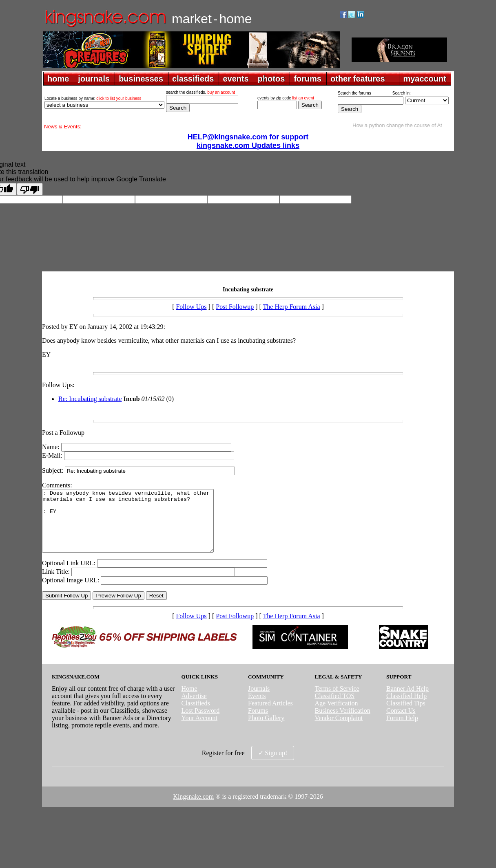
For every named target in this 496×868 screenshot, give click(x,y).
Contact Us (401, 723)
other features (358, 79)
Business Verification (343, 723)
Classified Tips (406, 715)
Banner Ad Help (407, 701)
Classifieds (195, 715)
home (58, 79)
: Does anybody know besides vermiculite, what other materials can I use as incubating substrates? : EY (138, 527)
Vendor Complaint (339, 730)
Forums (258, 723)
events (236, 79)
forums (308, 79)
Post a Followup (63, 433)
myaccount (425, 79)
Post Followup (235, 307)
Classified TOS (335, 708)
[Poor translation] (30, 189)
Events (257, 708)
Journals (259, 701)
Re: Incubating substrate (90, 399)
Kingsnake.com (193, 809)
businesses (141, 79)
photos (271, 79)
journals (94, 79)
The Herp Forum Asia (292, 307)
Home (189, 701)
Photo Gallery (266, 730)
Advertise (194, 708)
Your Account (199, 730)
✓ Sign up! (273, 765)
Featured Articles (270, 715)
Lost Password (200, 723)
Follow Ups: (58, 385)
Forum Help (402, 730)
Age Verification (337, 715)
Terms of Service (337, 701)
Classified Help (406, 708)
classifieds (193, 79)
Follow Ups (191, 307)
